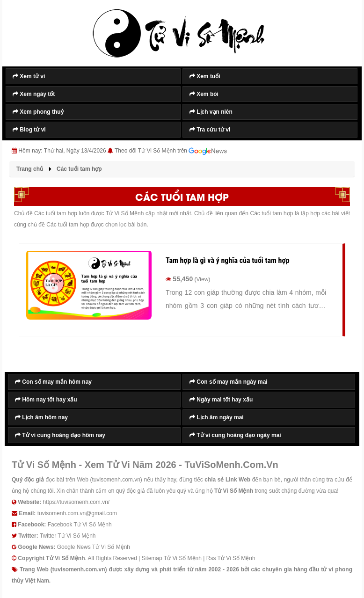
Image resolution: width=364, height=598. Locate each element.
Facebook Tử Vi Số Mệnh (80, 525)
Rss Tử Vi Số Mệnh (231, 558)
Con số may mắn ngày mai (229, 382)
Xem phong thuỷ (38, 112)
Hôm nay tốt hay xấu (46, 400)
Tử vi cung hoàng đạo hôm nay (60, 435)
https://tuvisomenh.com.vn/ (76, 502)
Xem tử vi (29, 76)
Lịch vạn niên (211, 112)
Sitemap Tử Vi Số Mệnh (172, 558)
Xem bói (204, 94)
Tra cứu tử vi (210, 130)
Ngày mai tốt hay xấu (221, 400)
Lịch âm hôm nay (41, 417)
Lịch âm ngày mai (217, 417)
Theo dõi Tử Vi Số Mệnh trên (171, 151)
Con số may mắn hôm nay (53, 382)
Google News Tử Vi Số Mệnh (94, 547)
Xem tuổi (205, 76)
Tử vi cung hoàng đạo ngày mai (235, 435)
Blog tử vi (29, 130)
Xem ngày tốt (34, 94)
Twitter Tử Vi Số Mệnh (68, 536)
